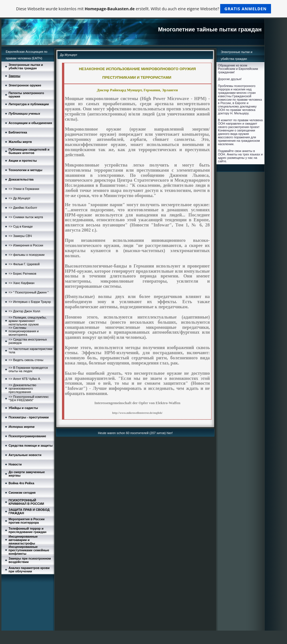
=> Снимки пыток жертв (26, 217)
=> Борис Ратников (22, 274)
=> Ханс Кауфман (22, 283)
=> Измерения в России (26, 245)
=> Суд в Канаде (21, 226)
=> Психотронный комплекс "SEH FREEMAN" (29, 398)
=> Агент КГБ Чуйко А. (25, 379)
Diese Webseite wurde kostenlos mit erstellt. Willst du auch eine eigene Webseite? (143, 9)
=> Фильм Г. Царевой (24, 264)
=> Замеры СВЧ (20, 236)
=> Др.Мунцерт (20, 198)
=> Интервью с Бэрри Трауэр (30, 302)
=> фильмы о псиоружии (27, 255)
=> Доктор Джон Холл (24, 311)
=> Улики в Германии (24, 189)
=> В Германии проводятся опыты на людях (28, 369)
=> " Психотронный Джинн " (29, 292)
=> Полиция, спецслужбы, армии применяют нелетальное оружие (28, 321)
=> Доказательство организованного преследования (22, 388)
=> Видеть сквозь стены (26, 360)
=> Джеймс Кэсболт (23, 208)
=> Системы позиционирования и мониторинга (24, 331)
